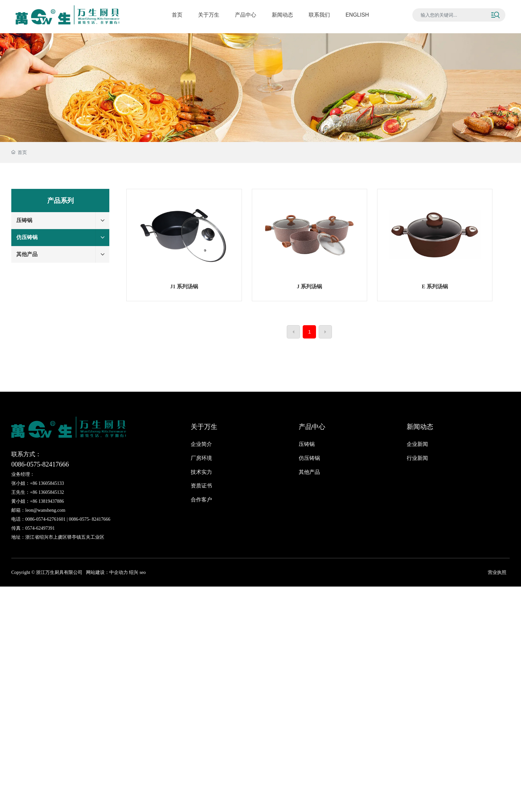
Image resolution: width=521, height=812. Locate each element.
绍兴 (134, 572)
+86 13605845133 (47, 483)
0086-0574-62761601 (45, 519)
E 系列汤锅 (435, 286)
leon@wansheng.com (45, 510)
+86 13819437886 (47, 501)
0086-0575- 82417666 (90, 519)
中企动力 (119, 572)
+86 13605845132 (47, 492)
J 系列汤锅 (309, 286)
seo (142, 572)
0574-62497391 (40, 528)
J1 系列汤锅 (184, 286)
